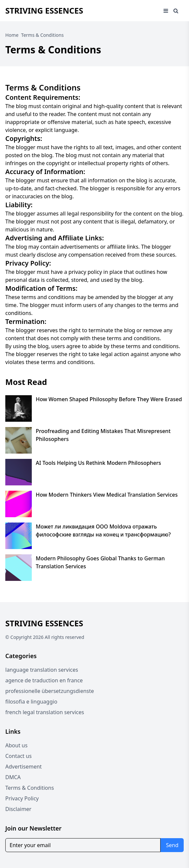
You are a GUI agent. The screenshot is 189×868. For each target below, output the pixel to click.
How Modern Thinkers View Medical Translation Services (107, 495)
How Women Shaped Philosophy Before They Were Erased (109, 399)
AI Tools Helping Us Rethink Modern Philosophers (98, 463)
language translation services (42, 670)
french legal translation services (45, 712)
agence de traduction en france (44, 680)
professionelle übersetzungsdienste (50, 691)
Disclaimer (18, 809)
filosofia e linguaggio (31, 702)
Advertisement (24, 767)
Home (12, 35)
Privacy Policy (22, 798)
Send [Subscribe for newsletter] (172, 845)
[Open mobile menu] (166, 11)
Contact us (19, 756)
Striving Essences (44, 10)
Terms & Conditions (30, 788)
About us (16, 745)
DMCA (13, 777)
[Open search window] (176, 11)
